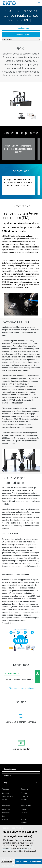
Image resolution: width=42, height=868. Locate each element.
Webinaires (6, 813)
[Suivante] (39, 98)
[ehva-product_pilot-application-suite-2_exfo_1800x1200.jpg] (31, 116)
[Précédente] (3, 98)
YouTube (24, 819)
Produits (24, 793)
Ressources (6, 810)
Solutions (24, 796)
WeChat (24, 823)
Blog (3, 816)
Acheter (24, 800)
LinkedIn (24, 810)
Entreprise (5, 793)
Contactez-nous (8, 796)
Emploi (4, 800)
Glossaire (5, 819)
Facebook (24, 813)
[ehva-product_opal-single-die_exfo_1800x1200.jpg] (21, 98)
